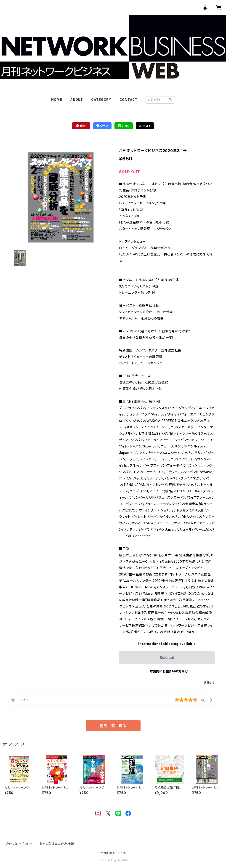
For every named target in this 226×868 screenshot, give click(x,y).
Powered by (113, 860)
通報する (209, 683)
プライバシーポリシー (19, 844)
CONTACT (129, 100)
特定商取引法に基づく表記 (57, 844)
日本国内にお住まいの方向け (167, 671)
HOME (57, 100)
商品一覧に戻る (113, 726)
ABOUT (77, 100)
